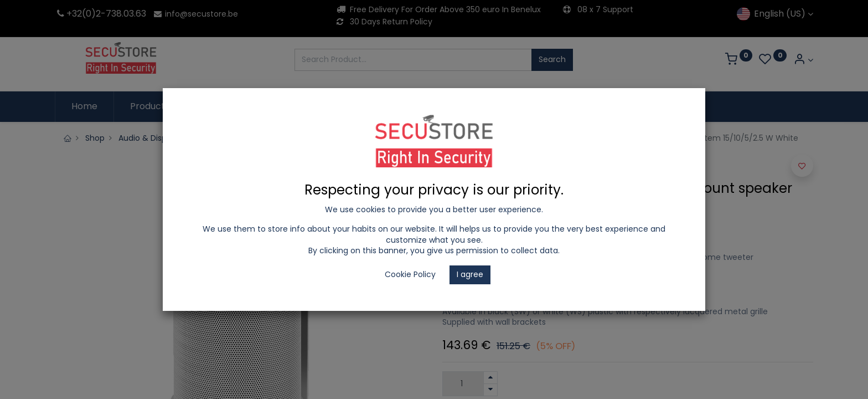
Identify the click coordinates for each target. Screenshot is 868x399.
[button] (802, 166)
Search (552, 59)
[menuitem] (84, 106)
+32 (68, 14)
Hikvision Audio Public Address (248, 138)
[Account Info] (803, 60)
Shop (95, 138)
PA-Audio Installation (359, 138)
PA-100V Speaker (445, 138)
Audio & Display (148, 138)
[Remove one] (490, 390)
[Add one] (490, 378)
